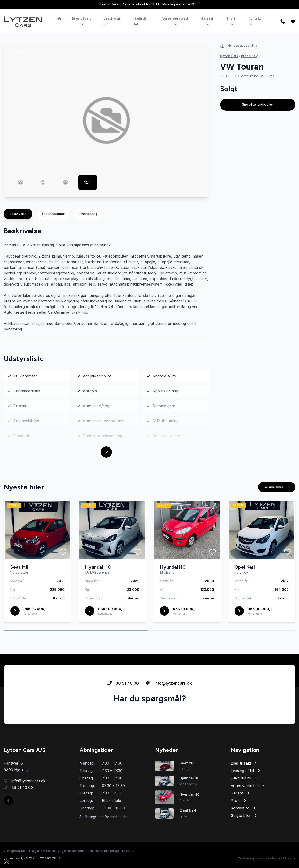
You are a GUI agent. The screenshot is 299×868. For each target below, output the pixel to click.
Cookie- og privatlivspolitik (257, 859)
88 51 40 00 (123, 684)
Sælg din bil (141, 21)
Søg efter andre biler (258, 105)
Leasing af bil (112, 21)
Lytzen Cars (229, 56)
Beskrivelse (18, 214)
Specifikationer (53, 214)
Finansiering (88, 214)
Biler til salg (250, 56)
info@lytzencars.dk (169, 684)
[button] (190, 187)
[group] (106, 121)
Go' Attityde (287, 859)
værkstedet (119, 817)
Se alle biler (277, 488)
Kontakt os (255, 21)
